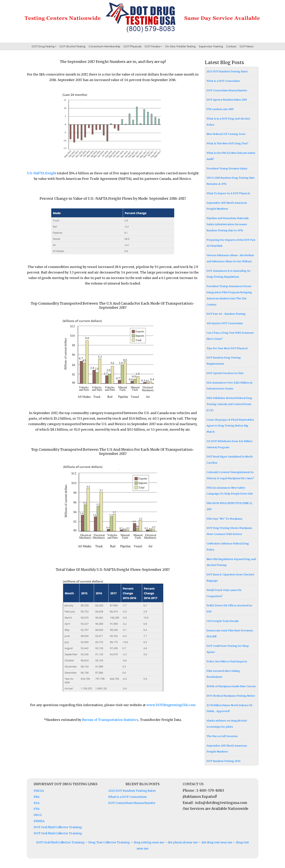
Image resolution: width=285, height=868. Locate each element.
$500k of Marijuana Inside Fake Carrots (231, 686)
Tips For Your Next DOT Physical (227, 348)
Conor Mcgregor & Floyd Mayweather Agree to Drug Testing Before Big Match (230, 426)
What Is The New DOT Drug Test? (227, 143)
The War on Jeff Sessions (222, 736)
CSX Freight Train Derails (223, 621)
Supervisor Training (211, 46)
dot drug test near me (217, 842)
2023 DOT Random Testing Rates (227, 71)
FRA (37, 797)
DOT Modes (152, 46)
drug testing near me (149, 842)
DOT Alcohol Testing (72, 46)
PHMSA (39, 821)
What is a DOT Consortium (223, 81)
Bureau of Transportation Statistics (110, 720)
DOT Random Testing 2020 (224, 761)
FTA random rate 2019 (220, 109)
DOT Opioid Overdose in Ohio (225, 373)
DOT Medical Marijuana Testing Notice (231, 696)
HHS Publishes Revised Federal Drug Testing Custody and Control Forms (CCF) (229, 404)
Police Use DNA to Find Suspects (227, 661)
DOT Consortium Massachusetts (227, 90)
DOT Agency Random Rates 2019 (227, 100)
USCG (38, 815)
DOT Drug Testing (43, 46)
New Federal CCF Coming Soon (226, 134)
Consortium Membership (104, 46)
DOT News (246, 46)
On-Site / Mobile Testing (180, 46)
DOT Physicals (133, 46)
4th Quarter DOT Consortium (225, 323)
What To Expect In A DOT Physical (228, 193)
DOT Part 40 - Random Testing (226, 314)
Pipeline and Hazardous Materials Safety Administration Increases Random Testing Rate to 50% (228, 224)
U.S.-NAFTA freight (42, 173)
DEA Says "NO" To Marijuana (224, 519)
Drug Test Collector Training (109, 842)
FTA (37, 809)
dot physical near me (183, 842)
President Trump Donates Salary (227, 168)
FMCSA (39, 791)
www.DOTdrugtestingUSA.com (171, 705)
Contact (231, 46)
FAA (37, 803)
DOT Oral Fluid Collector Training (58, 827)
